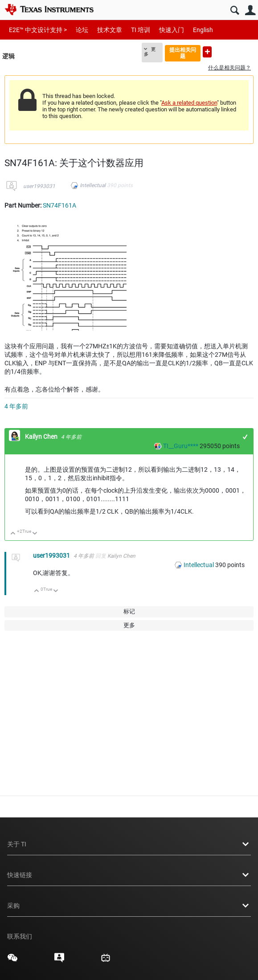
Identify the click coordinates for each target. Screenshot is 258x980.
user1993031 (39, 186)
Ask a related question (189, 103)
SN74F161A (59, 205)
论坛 (82, 30)
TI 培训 (141, 30)
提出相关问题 (183, 53)
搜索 (235, 10)
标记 (129, 611)
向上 (13, 534)
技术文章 (110, 30)
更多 (150, 52)
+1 (245, 437)
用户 (250, 10)
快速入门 (172, 30)
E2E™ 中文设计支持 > (38, 30)
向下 (35, 534)
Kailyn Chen (42, 437)
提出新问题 (207, 52)
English (203, 30)
